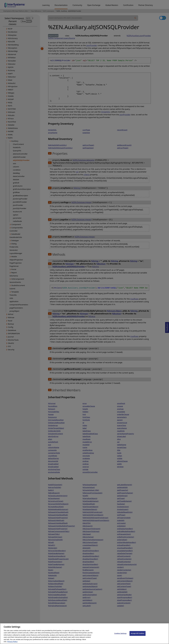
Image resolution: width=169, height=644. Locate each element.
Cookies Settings (120, 636)
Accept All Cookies (138, 636)
